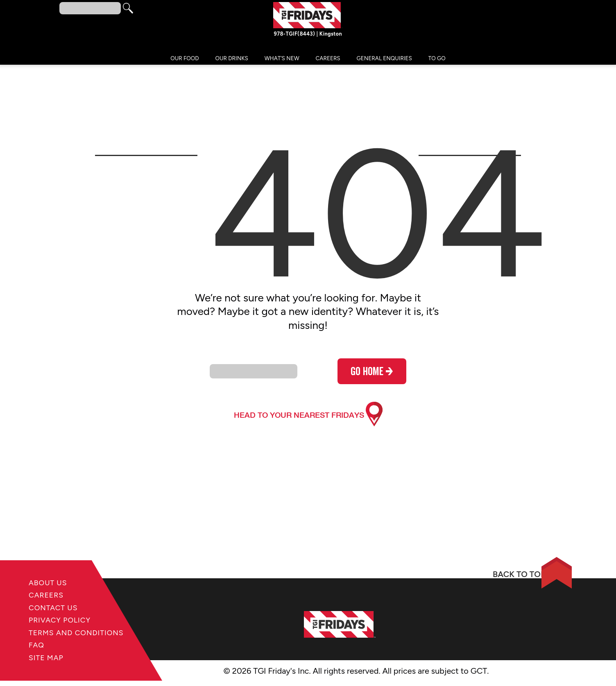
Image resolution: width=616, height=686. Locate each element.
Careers (328, 60)
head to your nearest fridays (299, 417)
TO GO (437, 60)
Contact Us (58, 606)
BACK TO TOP (474, 577)
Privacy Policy (65, 619)
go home (372, 375)
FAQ (38, 660)
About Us (51, 579)
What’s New (282, 60)
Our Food (185, 60)
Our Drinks (232, 60)
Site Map (49, 674)
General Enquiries (384, 60)
